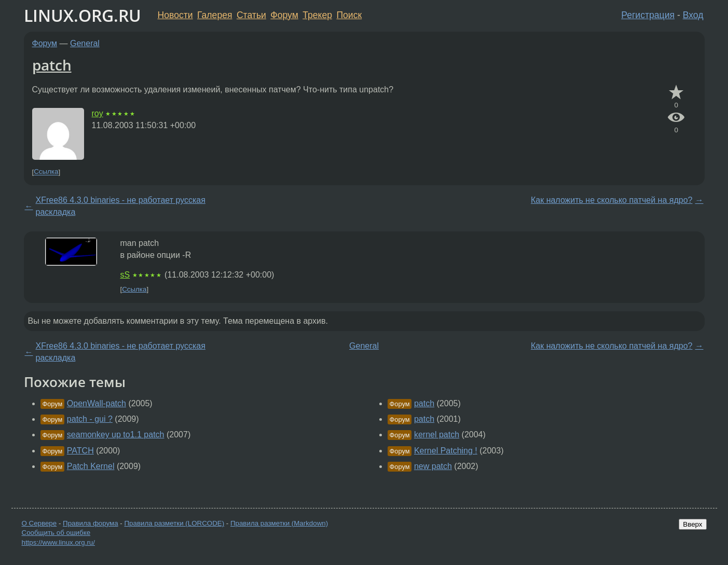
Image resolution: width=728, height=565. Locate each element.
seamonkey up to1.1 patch (116, 435)
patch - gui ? (90, 419)
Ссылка (46, 172)
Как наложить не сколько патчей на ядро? (612, 200)
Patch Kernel (91, 466)
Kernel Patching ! (446, 451)
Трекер (317, 15)
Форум (284, 15)
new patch (433, 466)
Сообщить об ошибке (56, 533)
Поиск (349, 15)
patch (52, 65)
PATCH (80, 451)
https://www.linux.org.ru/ (58, 542)
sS (125, 275)
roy (98, 113)
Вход (693, 15)
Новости (175, 15)
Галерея (215, 15)
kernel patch (437, 435)
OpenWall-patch (97, 403)
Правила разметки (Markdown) (279, 523)
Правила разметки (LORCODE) (174, 523)
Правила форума (91, 523)
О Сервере (39, 523)
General (85, 43)
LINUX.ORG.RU (83, 15)
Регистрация (648, 15)
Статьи (251, 15)
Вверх (692, 524)
